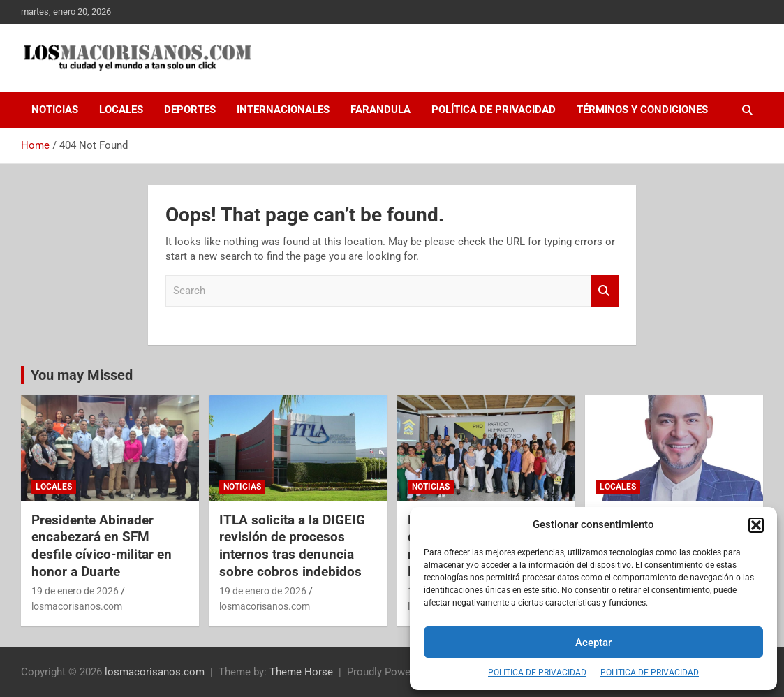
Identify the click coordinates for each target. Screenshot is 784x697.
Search (605, 291)
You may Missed (82, 375)
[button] (756, 525)
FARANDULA (380, 110)
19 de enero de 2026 (75, 591)
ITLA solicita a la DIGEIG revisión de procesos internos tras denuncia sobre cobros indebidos (292, 546)
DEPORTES (190, 110)
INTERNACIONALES (283, 110)
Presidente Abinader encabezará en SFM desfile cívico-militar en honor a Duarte (102, 546)
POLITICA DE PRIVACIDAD (537, 673)
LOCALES (121, 110)
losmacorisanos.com (77, 606)
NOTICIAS (55, 110)
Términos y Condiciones (642, 110)
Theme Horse (301, 672)
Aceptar (593, 643)
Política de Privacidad (494, 110)
